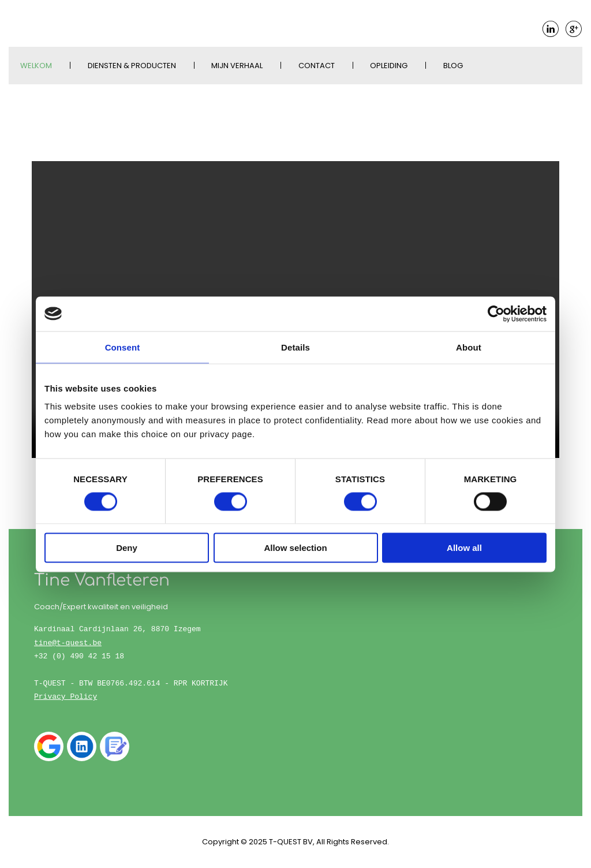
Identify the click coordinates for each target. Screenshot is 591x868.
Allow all (464, 548)
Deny (127, 548)
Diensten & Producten (132, 66)
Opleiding (389, 66)
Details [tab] (295, 347)
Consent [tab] (123, 347)
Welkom (36, 66)
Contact (317, 66)
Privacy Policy (66, 696)
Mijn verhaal (237, 66)
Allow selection (295, 548)
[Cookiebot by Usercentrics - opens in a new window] (496, 314)
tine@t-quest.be (68, 643)
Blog (453, 66)
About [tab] (469, 347)
